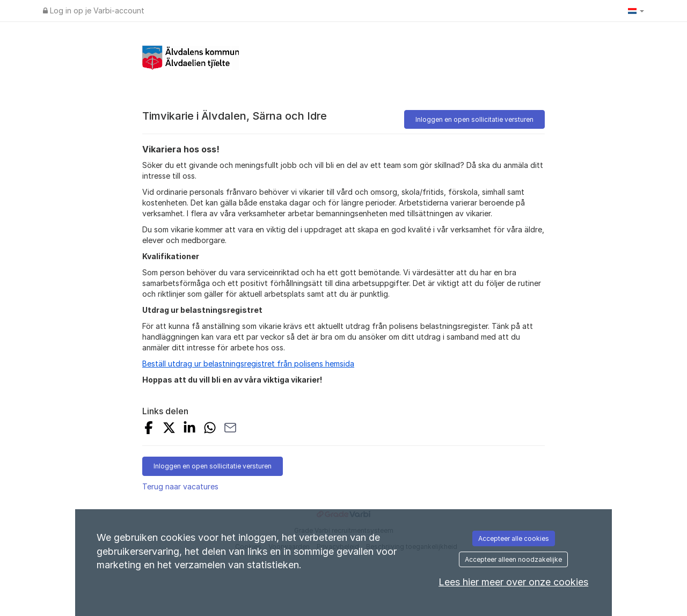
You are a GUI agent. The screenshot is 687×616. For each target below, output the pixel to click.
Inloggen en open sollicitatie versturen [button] (474, 119)
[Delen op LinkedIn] (189, 429)
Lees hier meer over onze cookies (513, 582)
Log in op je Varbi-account (94, 10)
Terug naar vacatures (180, 486)
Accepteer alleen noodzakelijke (513, 559)
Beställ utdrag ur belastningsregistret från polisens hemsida (248, 364)
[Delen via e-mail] (230, 429)
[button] (636, 11)
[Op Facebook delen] (149, 429)
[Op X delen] (169, 429)
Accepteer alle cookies (514, 538)
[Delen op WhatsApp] (210, 429)
